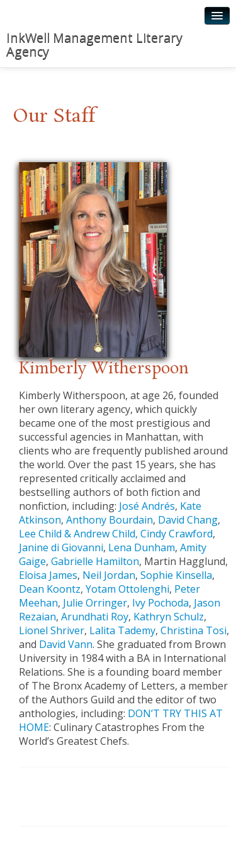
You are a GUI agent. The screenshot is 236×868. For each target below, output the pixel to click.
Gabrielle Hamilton (95, 561)
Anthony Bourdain (110, 520)
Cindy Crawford (177, 534)
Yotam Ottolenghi (127, 589)
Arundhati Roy (95, 617)
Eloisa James (48, 575)
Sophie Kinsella (176, 575)
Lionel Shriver (52, 630)
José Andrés (147, 506)
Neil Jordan (109, 575)
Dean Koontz (50, 589)
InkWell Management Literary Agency (94, 44)
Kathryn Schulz (169, 617)
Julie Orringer (95, 603)
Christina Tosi (194, 630)
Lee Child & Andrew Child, (78, 534)
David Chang (188, 520)
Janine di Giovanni (61, 547)
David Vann (66, 644)
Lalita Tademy (122, 630)
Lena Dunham (142, 547)
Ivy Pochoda (160, 603)
